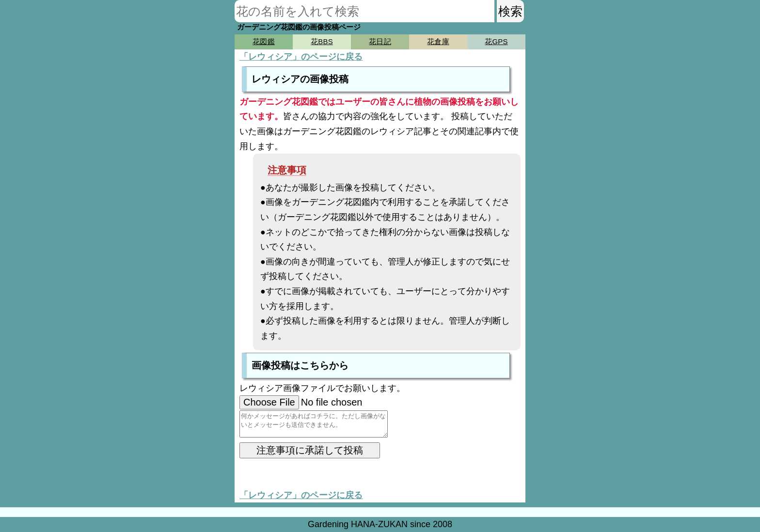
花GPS (496, 41)
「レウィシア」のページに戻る (301, 57)
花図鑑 (263, 41)
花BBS (322, 41)
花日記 (380, 41)
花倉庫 (438, 41)
